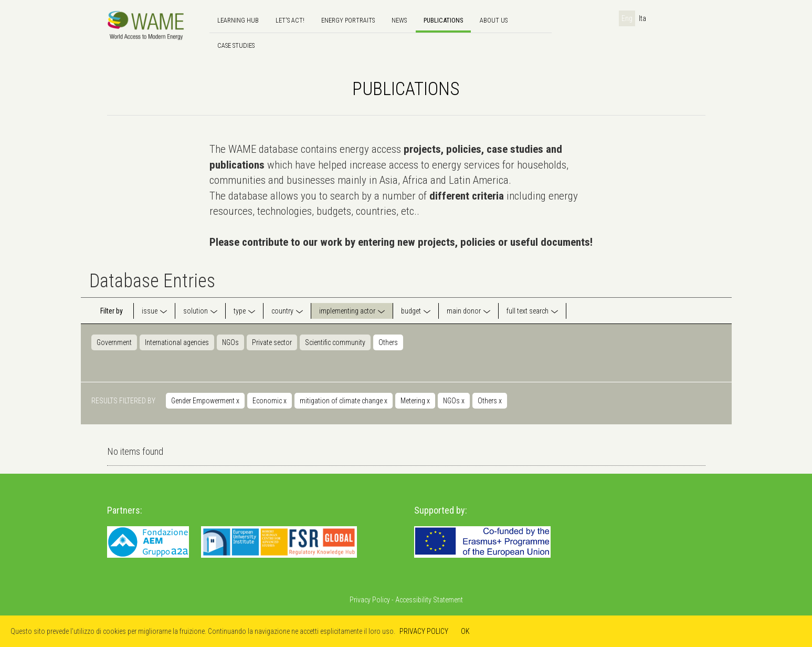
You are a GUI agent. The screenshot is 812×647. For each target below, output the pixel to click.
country (282, 311)
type (240, 311)
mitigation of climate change (344, 401)
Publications (443, 20)
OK (465, 631)
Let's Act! (290, 20)
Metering (415, 401)
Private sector (272, 342)
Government (114, 342)
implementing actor (347, 311)
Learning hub (238, 20)
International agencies (177, 342)
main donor (464, 311)
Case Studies (236, 45)
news (399, 20)
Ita (642, 18)
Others (388, 342)
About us (494, 20)
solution (196, 311)
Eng (627, 18)
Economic (270, 401)
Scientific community (335, 342)
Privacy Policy (370, 600)
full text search (528, 311)
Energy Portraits (348, 20)
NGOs (230, 342)
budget (411, 311)
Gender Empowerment (205, 401)
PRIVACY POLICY (424, 631)
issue (150, 311)
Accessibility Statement (429, 600)
